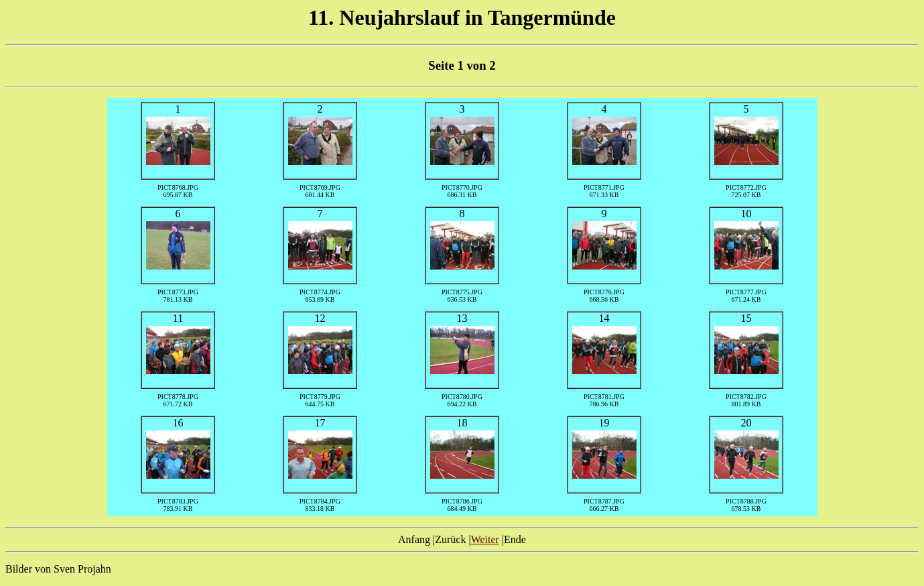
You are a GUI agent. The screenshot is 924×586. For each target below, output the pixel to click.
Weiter (485, 539)
